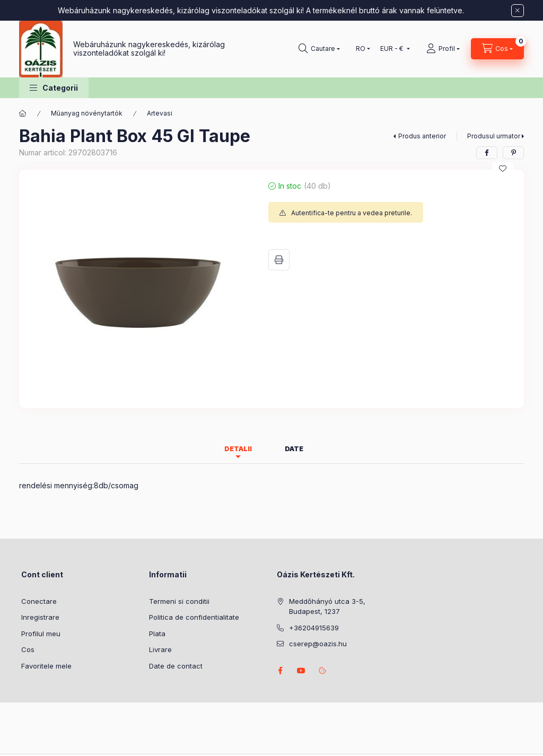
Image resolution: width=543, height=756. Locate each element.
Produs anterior (422, 136)
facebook (280, 671)
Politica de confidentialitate (194, 617)
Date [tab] (294, 449)
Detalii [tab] (238, 449)
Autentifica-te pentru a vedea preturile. (352, 213)
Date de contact (176, 666)
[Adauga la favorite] (503, 169)
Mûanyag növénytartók (87, 113)
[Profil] (443, 49)
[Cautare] (319, 49)
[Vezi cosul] (497, 49)
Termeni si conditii (179, 601)
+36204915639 (314, 628)
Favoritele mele (46, 666)
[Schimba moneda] (393, 49)
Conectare (39, 601)
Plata (157, 634)
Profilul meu (41, 634)
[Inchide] (518, 11)
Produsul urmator (494, 136)
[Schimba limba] (361, 49)
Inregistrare (40, 617)
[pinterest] (513, 153)
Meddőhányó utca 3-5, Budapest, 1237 (327, 606)
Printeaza (279, 260)
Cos (28, 649)
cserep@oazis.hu (318, 644)
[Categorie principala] (23, 113)
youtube (301, 671)
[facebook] (487, 153)
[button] (54, 88)
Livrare (160, 649)
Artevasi (160, 113)
